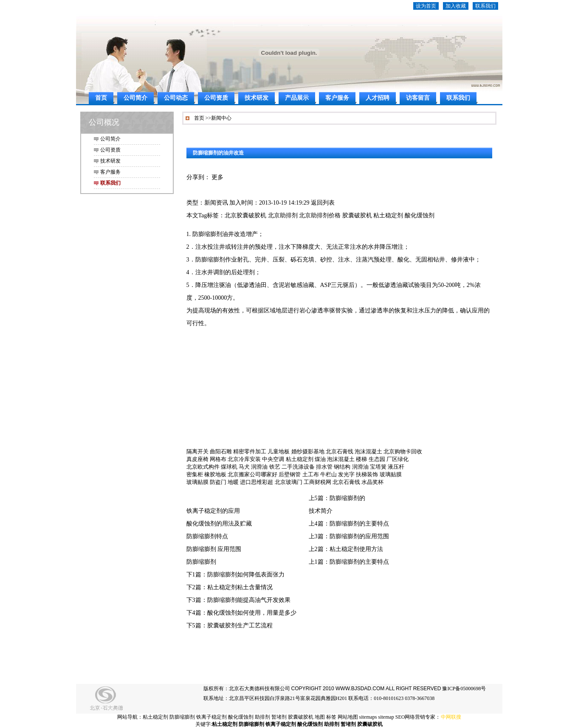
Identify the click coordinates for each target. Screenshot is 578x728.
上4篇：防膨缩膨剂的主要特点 (349, 524)
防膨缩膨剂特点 (207, 536)
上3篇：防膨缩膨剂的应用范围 (349, 536)
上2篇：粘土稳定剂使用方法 (346, 549)
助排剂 (262, 717)
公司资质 (216, 98)
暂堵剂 (279, 717)
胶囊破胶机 (301, 717)
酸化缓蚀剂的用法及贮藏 (219, 524)
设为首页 (426, 6)
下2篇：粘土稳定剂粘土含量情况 (230, 587)
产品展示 (297, 98)
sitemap (386, 717)
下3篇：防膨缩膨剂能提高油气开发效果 (238, 600)
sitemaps (368, 717)
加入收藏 (456, 6)
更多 (217, 177)
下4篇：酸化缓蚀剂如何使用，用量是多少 (241, 613)
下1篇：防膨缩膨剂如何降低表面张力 (235, 575)
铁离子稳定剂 (211, 717)
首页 (101, 98)
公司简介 (135, 98)
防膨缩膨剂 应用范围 (214, 549)
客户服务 (337, 98)
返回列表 (323, 203)
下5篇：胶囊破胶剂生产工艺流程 (230, 625)
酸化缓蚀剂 (241, 717)
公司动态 (176, 98)
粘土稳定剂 (155, 717)
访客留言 (418, 98)
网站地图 (348, 717)
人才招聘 (378, 98)
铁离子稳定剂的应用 (213, 511)
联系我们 (485, 6)
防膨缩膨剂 (201, 562)
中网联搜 (451, 717)
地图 (320, 717)
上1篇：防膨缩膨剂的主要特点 (349, 562)
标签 (331, 717)
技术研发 (257, 98)
